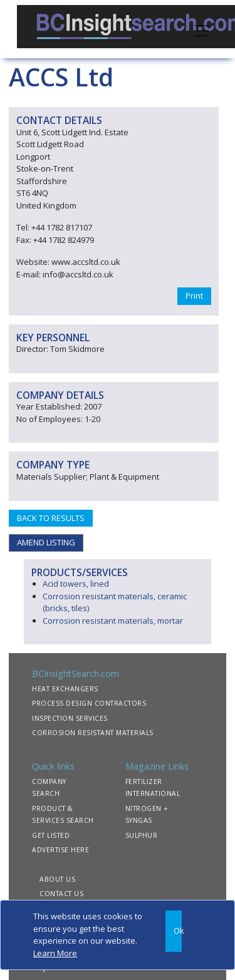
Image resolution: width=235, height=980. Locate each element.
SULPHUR (142, 835)
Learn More (55, 953)
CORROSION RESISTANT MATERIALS (93, 733)
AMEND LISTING (46, 542)
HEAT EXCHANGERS (65, 689)
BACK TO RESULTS (51, 518)
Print (194, 296)
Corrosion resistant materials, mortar (113, 621)
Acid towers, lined (76, 584)
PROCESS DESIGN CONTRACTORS (89, 703)
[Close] (174, 931)
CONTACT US (61, 894)
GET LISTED (51, 835)
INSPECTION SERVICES (70, 718)
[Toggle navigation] (202, 29)
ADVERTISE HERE (60, 850)
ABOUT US (57, 879)
